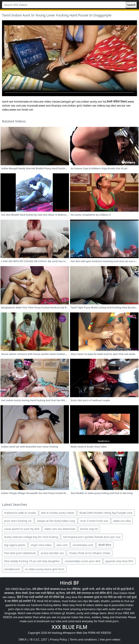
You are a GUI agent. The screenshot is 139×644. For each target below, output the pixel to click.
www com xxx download (60, 529)
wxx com (62, 545)
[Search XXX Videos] (64, 5)
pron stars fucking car (18, 521)
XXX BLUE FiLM (69, 627)
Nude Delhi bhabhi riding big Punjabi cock (106, 513)
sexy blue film (74, 597)
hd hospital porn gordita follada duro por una (92, 537)
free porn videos (110, 639)
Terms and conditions (83, 639)
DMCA (23, 639)
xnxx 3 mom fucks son (94, 521)
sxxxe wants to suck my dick (22, 529)
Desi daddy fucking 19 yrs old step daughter (32, 561)
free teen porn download (20, 553)
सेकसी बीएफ (105, 545)
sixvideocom (12, 569)
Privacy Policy (59, 639)
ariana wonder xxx (52, 553)
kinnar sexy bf (89, 529)
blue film (66, 589)
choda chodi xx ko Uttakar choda (90, 553)
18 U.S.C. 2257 (38, 639)
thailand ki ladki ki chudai (20, 513)
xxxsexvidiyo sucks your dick (83, 561)
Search (131, 5)
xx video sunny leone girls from (45, 569)
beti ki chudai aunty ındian (58, 513)
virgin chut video (41, 545)
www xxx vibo (122, 521)
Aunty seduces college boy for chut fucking (31, 537)
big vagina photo (15, 545)
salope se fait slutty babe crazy (56, 521)
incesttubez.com (83, 545)
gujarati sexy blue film (119, 561)
